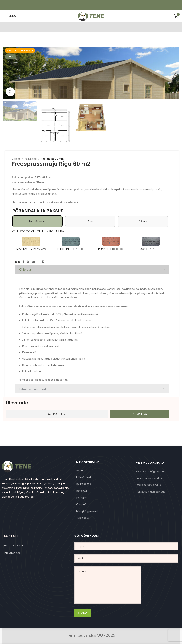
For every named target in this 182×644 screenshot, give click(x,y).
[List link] (39, 545)
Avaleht (81, 470)
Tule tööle (82, 518)
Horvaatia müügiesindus (150, 491)
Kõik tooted (84, 484)
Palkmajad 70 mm (52, 158)
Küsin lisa (140, 414)
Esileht (16, 158)
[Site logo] (91, 16)
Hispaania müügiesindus (150, 471)
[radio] (37, 221)
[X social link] (28, 262)
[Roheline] (71, 244)
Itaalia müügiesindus (148, 485)
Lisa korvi (57, 414)
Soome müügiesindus (149, 478)
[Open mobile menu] (10, 16)
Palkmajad (30, 158)
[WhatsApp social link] (38, 262)
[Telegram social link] (43, 262)
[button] (7, 73)
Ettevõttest (84, 477)
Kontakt (81, 498)
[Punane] (111, 244)
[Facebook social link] (24, 262)
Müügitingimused (87, 511)
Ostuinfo (82, 504)
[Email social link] (33, 262)
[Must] (151, 244)
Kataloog (82, 491)
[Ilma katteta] (31, 244)
